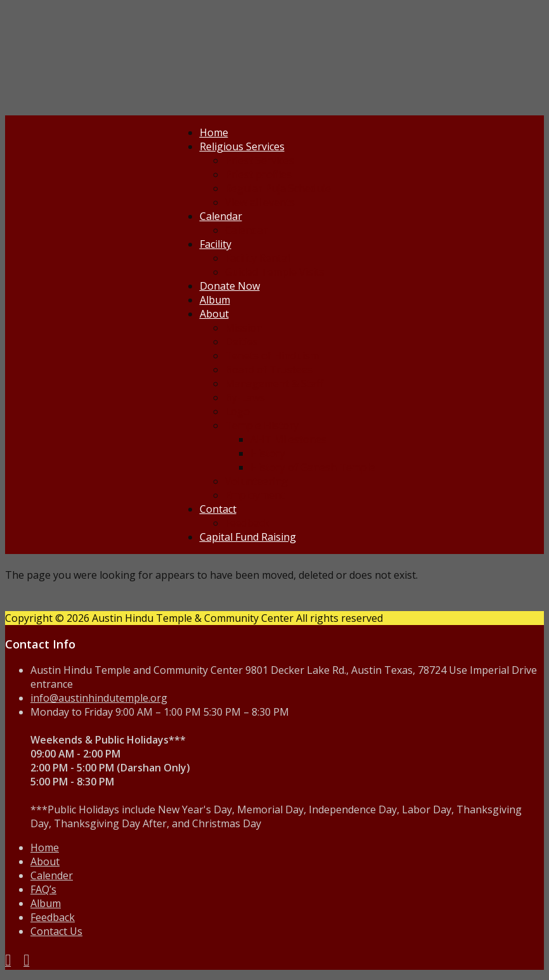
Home (214, 132)
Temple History (262, 425)
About (214, 314)
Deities (242, 342)
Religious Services (242, 146)
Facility (216, 244)
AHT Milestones (288, 439)
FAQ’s (43, 889)
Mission (244, 328)
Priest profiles (258, 174)
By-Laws (245, 397)
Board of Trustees (269, 370)
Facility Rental (257, 258)
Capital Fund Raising (248, 537)
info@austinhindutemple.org (99, 698)
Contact (218, 509)
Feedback (247, 523)
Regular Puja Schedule (278, 188)
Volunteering (256, 481)
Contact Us (56, 931)
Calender (52, 875)
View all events (260, 202)
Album (215, 300)
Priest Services (260, 160)
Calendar (221, 216)
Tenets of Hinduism (272, 356)
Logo (237, 411)
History (268, 453)
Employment (255, 495)
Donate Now (230, 286)
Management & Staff (274, 384)
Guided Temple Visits (275, 272)
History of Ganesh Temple (313, 467)
